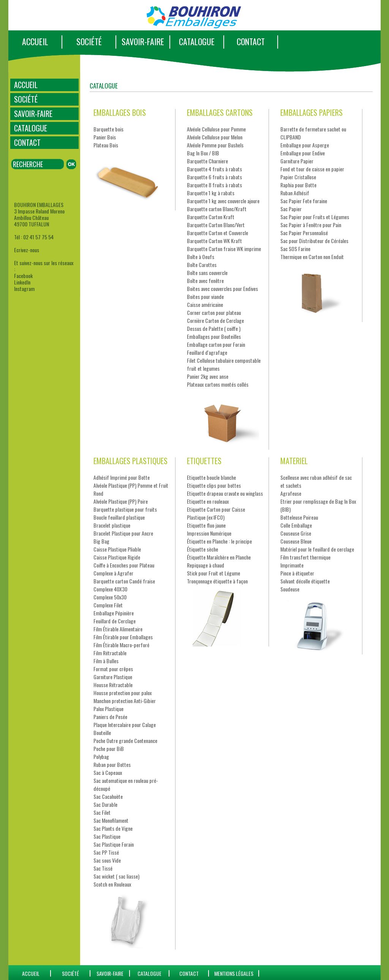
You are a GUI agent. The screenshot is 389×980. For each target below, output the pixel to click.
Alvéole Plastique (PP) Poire (121, 501)
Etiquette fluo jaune (206, 525)
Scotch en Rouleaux (112, 884)
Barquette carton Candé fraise (124, 581)
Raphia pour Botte (298, 185)
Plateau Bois (106, 145)
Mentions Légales (234, 973)
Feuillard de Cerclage (115, 621)
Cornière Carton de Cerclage (215, 320)
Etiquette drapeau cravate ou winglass (225, 493)
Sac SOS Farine (295, 249)
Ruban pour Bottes (112, 764)
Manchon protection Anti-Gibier (125, 701)
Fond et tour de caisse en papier (312, 169)
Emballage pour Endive (303, 153)
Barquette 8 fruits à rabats (214, 185)
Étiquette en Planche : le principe (219, 541)
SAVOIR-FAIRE (143, 41)
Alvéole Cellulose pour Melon (215, 137)
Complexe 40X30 (110, 589)
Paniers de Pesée (110, 717)
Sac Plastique (107, 836)
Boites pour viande (205, 296)
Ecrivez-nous (27, 250)
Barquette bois (108, 129)
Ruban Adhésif (295, 193)
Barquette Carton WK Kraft (214, 241)
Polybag (101, 756)
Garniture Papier (297, 161)
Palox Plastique (108, 709)
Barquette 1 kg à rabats (211, 193)
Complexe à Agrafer (113, 573)
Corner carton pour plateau (214, 312)
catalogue (149, 973)
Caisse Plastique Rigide (117, 557)
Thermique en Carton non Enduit (312, 257)
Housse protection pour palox (123, 693)
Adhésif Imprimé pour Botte (122, 477)
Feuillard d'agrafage (207, 352)
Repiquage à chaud (206, 565)
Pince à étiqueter (297, 573)
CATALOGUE (197, 41)
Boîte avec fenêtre (205, 281)
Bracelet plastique (112, 525)
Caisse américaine (205, 304)
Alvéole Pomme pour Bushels (215, 145)
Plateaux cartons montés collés (218, 384)
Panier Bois (105, 137)
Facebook (23, 276)
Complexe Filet (108, 605)
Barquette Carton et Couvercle (217, 233)
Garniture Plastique (113, 677)
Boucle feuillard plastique (119, 517)
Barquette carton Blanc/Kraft (217, 209)
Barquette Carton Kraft (211, 217)
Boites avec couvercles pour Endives (222, 288)
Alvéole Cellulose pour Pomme (216, 129)
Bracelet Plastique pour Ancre (123, 533)
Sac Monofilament (111, 820)
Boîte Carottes (202, 265)
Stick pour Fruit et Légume (213, 573)
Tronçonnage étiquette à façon (217, 581)
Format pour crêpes (113, 669)
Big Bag (101, 541)
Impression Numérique (209, 533)
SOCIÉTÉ (89, 41)
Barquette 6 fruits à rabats (214, 177)
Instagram (24, 288)
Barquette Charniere (207, 161)
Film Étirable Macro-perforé (121, 645)
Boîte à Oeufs (201, 257)
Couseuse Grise (296, 533)
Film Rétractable (110, 653)
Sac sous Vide (107, 860)
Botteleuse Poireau (299, 517)
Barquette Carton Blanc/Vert (216, 225)
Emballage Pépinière (114, 613)
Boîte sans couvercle (207, 273)
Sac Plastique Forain (114, 844)
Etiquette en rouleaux (208, 501)
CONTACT (251, 41)
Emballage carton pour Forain (216, 344)
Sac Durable (105, 804)
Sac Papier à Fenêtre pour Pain (311, 225)
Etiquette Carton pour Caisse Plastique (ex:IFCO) (216, 513)
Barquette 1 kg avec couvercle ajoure (223, 201)
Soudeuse (290, 589)
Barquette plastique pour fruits (125, 509)
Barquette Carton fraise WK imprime (224, 249)
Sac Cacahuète (108, 796)
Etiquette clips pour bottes (214, 485)
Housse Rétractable (113, 685)
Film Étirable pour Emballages (123, 637)
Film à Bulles (106, 661)
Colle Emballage (296, 525)
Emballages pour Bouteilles (214, 336)
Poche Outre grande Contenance (125, 741)
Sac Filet (102, 812)
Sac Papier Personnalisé (304, 233)
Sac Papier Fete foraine (304, 201)
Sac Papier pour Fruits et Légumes (315, 217)
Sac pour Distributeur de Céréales (314, 241)
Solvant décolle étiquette (305, 581)
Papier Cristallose (298, 177)
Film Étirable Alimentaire (118, 629)
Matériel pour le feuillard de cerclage (317, 549)
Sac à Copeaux (108, 772)
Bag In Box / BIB (203, 153)
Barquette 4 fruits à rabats (214, 169)
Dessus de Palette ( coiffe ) (214, 328)
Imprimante (292, 565)
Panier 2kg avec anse (208, 376)
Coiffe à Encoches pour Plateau (124, 565)
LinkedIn (22, 282)
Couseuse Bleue (296, 541)
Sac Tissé (103, 868)
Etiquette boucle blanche (211, 477)
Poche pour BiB (109, 748)
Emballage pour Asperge (305, 145)
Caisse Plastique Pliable (117, 549)
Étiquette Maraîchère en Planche (219, 557)
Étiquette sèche (202, 549)
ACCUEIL (35, 41)
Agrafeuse (291, 493)
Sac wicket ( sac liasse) (116, 876)
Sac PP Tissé (106, 852)
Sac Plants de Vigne (113, 828)
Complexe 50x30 (110, 597)
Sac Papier (291, 209)
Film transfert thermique (305, 557)
